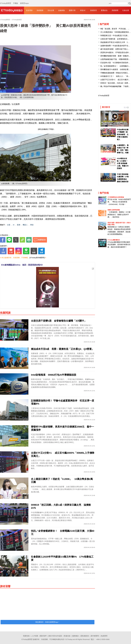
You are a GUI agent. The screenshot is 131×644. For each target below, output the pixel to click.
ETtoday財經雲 (104, 95)
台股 (9, 225)
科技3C (83, 10)
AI (14, 225)
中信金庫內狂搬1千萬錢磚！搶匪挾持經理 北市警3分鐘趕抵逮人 (123, 134)
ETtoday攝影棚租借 (114, 240)
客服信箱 (67, 636)
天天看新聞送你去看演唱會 (116, 197)
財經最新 (40, 10)
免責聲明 (104, 636)
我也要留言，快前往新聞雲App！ (47, 622)
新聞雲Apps (24, 1)
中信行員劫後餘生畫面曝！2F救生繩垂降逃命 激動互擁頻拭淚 (123, 178)
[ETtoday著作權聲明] (37, 258)
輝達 (32, 225)
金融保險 (61, 10)
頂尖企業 (51, 10)
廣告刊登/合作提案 (55, 636)
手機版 (16, 1)
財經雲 (12, 10)
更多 (126, 107)
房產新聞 (115, 10)
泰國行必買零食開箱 (114, 210)
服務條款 (76, 636)
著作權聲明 (95, 636)
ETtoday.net (71, 639)
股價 (19, 225)
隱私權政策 (85, 636)
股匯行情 (72, 10)
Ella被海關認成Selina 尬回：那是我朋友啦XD (22, 265)
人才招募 (35, 636)
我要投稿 (26, 636)
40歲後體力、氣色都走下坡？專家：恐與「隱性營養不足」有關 (123, 149)
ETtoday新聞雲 (6, 1)
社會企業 (126, 10)
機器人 (25, 225)
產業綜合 (104, 10)
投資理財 (29, 10)
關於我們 (43, 636)
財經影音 (94, 10)
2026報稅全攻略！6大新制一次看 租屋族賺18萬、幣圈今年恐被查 (123, 163)
